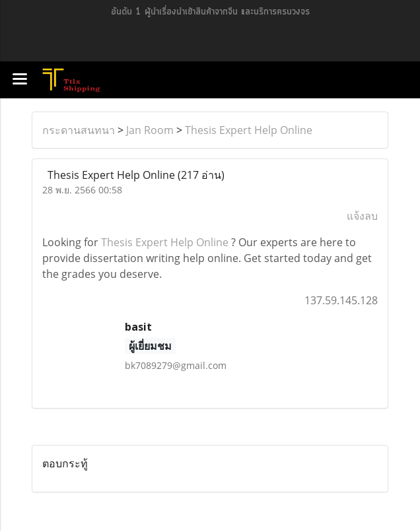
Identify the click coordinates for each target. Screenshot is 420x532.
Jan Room (150, 130)
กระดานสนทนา (79, 130)
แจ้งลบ (362, 216)
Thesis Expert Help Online (249, 130)
